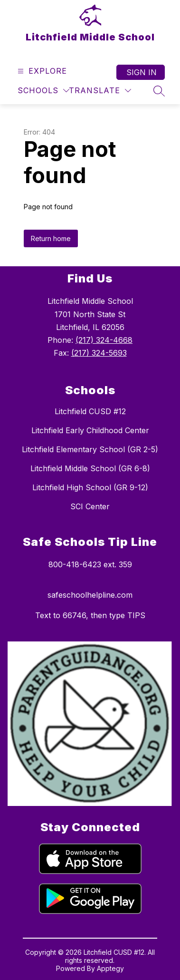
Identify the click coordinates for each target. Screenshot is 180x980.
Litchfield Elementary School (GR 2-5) (90, 449)
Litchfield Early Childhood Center (90, 430)
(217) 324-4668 (104, 340)
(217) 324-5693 (99, 353)
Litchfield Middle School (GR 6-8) (90, 468)
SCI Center (90, 506)
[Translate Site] (100, 91)
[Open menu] (41, 71)
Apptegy (110, 968)
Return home (51, 238)
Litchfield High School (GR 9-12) (90, 487)
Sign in (142, 72)
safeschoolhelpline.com (90, 595)
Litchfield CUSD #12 (90, 411)
